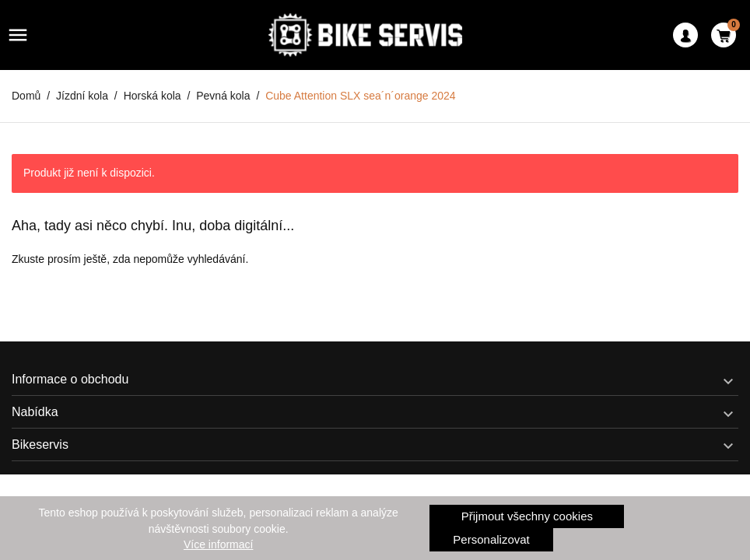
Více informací (218, 544)
